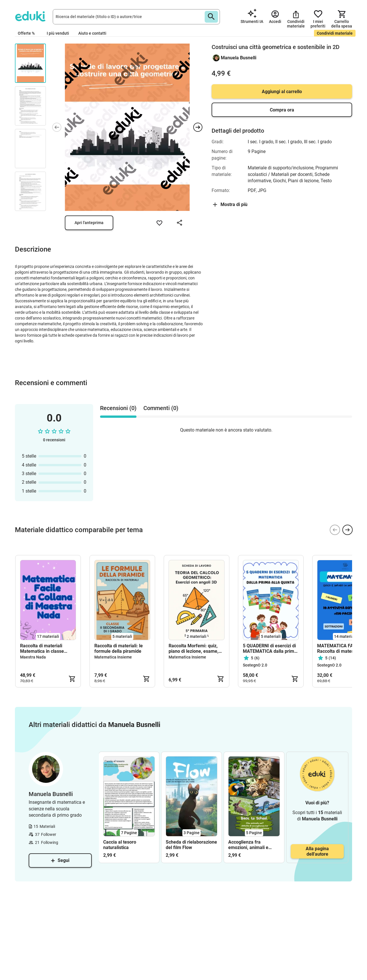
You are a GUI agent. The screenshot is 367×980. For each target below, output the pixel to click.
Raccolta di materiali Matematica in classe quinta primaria (42, 648)
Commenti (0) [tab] (161, 408)
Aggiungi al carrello (282, 92)
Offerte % (26, 33)
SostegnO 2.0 (255, 665)
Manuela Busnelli (239, 58)
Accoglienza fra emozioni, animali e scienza (248, 845)
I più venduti (58, 33)
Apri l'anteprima (89, 223)
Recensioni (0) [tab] (118, 408)
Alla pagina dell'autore (317, 851)
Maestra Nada (33, 657)
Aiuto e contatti (92, 33)
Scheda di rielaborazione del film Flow (191, 845)
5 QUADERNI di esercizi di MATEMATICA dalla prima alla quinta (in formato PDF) (270, 648)
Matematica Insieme (113, 657)
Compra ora (282, 110)
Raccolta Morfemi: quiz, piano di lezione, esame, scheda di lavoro (194, 648)
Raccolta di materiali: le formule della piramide (119, 648)
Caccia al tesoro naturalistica (120, 845)
